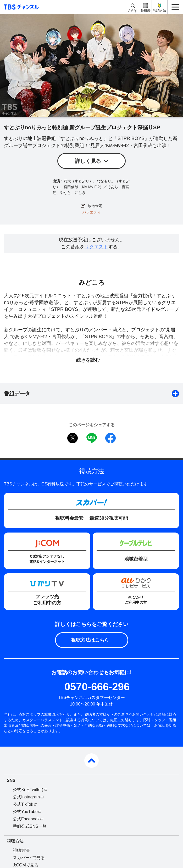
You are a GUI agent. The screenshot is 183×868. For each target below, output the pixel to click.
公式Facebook (26, 819)
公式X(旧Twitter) (28, 790)
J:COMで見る (26, 865)
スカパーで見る (29, 858)
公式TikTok (23, 804)
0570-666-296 (97, 687)
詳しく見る (88, 161)
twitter (73, 438)
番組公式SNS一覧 (30, 826)
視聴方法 (160, 11)
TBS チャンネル (21, 7)
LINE (92, 438)
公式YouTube (25, 812)
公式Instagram (26, 797)
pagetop (91, 761)
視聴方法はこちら (90, 640)
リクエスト (96, 247)
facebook (110, 438)
